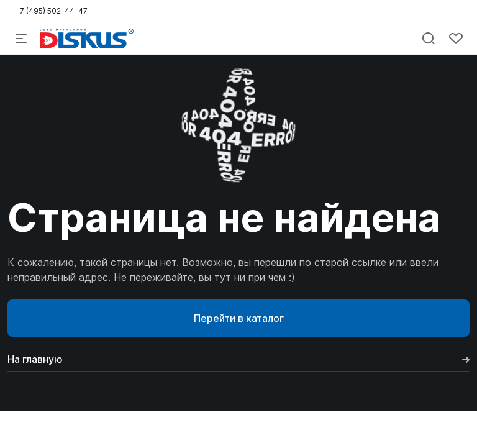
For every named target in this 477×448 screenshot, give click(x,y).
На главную (238, 359)
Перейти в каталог (239, 318)
